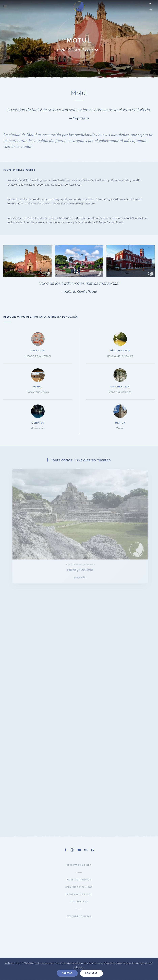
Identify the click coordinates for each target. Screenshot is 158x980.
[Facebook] (66, 855)
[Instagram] (72, 855)
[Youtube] (79, 855)
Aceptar (67, 973)
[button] (5, 7)
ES (150, 4)
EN (150, 10)
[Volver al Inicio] (79, 7)
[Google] (93, 855)
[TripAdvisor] (86, 855)
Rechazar (91, 973)
